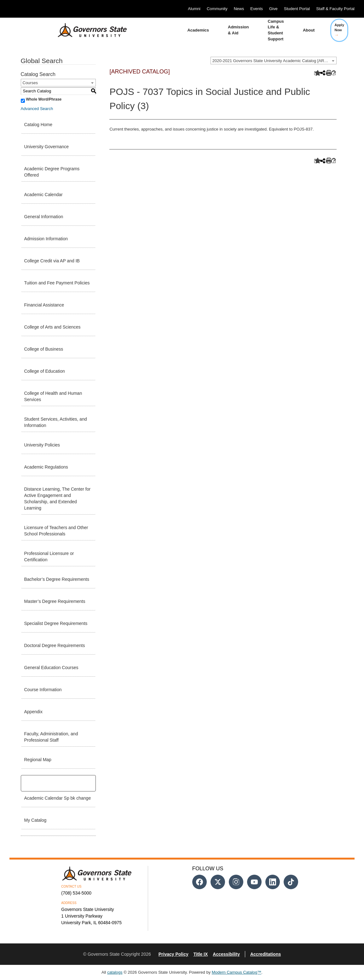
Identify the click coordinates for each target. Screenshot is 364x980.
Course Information (43, 690)
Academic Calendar (43, 195)
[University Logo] (87, 30)
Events (257, 9)
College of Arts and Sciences (52, 327)
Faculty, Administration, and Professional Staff (51, 737)
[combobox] (274, 61)
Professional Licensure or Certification (49, 557)
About (309, 30)
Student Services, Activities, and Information (56, 422)
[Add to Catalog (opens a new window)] (316, 73)
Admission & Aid (238, 30)
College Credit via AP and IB (52, 261)
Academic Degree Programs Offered (52, 172)
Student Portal (297, 9)
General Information (44, 217)
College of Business (44, 349)
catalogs (115, 972)
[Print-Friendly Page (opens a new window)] (328, 73)
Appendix (33, 712)
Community (217, 9)
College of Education (45, 371)
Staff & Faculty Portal (335, 9)
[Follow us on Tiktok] (291, 882)
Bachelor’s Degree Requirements (57, 579)
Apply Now (339, 30)
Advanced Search (37, 109)
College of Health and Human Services (53, 396)
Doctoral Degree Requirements (55, 645)
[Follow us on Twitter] (218, 882)
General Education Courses (51, 668)
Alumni (194, 9)
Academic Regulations (46, 467)
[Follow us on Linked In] (273, 882)
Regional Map (38, 760)
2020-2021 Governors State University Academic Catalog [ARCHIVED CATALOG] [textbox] (274, 61)
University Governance (47, 147)
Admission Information (46, 239)
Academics (198, 30)
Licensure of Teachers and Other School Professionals (56, 531)
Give (273, 9)
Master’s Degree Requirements (55, 601)
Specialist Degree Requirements (56, 623)
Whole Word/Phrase (44, 99)
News (239, 9)
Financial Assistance (44, 305)
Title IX (201, 954)
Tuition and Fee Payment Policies (57, 283)
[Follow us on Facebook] (199, 882)
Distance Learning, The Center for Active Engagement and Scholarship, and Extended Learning (58, 499)
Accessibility (226, 954)
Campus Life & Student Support (276, 30)
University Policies (42, 445)
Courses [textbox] (30, 83)
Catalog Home (38, 125)
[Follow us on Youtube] (254, 882)
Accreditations (266, 954)
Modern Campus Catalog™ (237, 972)
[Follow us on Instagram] (236, 882)
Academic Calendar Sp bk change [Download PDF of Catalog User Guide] (58, 798)
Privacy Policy (173, 954)
